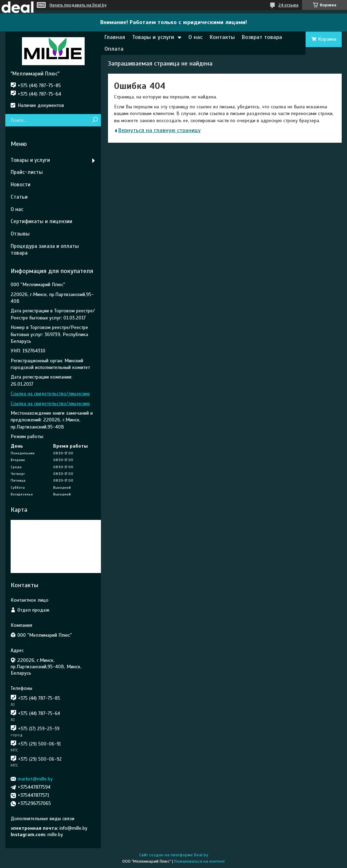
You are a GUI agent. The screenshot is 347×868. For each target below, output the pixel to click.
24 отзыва (288, 5)
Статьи (19, 197)
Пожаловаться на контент (200, 861)
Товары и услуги (153, 37)
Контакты (222, 37)
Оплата (114, 49)
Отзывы (20, 234)
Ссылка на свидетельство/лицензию (50, 394)
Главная (115, 37)
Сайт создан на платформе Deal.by (174, 855)
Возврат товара (262, 37)
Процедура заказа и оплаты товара (45, 249)
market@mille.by (35, 779)
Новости (21, 185)
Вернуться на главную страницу (160, 130)
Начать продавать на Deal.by (78, 5)
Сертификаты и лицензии (41, 221)
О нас (195, 37)
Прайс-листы (27, 172)
